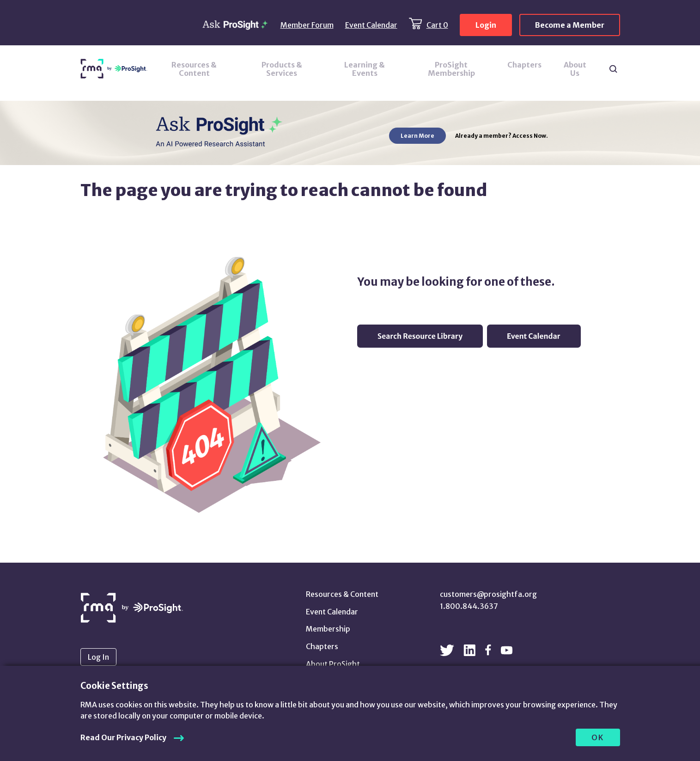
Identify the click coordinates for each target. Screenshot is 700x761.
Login (486, 25)
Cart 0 (437, 25)
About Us (575, 69)
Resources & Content (194, 69)
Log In (98, 657)
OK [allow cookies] (598, 737)
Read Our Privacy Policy (123, 737)
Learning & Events (365, 69)
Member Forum (307, 25)
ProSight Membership (451, 69)
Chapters (524, 65)
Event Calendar (371, 25)
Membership (328, 629)
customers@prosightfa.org (488, 594)
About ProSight (333, 664)
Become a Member (570, 25)
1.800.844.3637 (469, 606)
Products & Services (282, 69)
